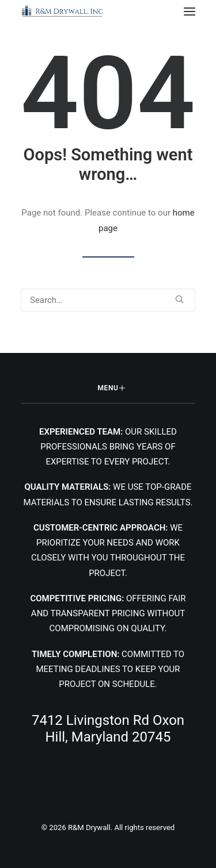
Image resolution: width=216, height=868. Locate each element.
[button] (190, 11)
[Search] (108, 300)
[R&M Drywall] (63, 11)
